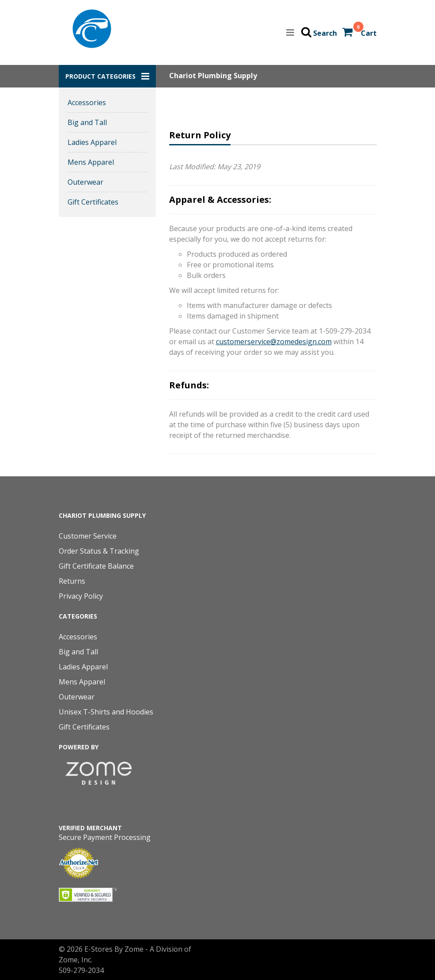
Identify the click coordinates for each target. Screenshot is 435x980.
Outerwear (85, 182)
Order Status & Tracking (99, 551)
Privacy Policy (81, 596)
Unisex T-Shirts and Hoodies (106, 712)
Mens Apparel (91, 162)
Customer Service (88, 536)
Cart (369, 33)
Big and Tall (87, 122)
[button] (107, 76)
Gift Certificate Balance (96, 566)
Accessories (87, 103)
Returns (72, 581)
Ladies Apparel (92, 142)
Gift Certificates (93, 202)
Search (325, 33)
